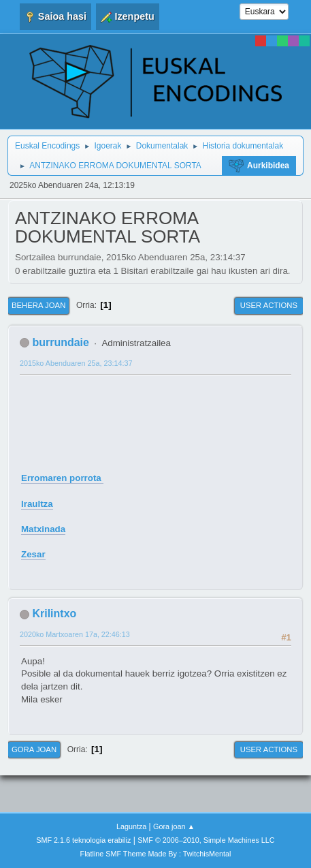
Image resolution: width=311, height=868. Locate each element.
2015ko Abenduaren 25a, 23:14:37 (76, 363)
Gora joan (34, 749)
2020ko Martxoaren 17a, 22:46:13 (75, 634)
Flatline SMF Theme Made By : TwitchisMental (156, 854)
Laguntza (131, 826)
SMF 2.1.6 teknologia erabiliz (83, 840)
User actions (269, 305)
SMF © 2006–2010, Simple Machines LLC (206, 840)
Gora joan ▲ (174, 826)
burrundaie (60, 342)
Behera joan (38, 305)
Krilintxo (54, 614)
